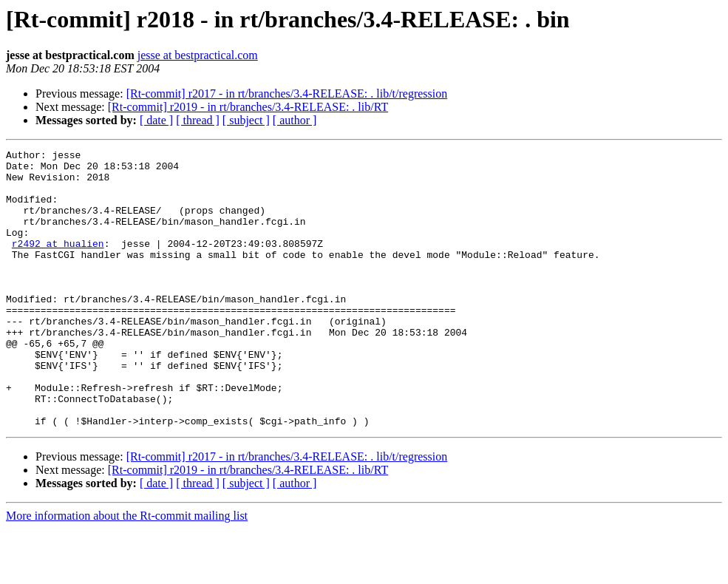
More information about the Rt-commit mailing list (127, 571)
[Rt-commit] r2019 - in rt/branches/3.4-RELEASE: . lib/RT (248, 107)
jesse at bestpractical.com (198, 55)
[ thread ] (198, 120)
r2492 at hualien (58, 263)
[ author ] (295, 120)
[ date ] (156, 120)
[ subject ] (246, 120)
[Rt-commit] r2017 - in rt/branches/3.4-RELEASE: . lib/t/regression (287, 94)
